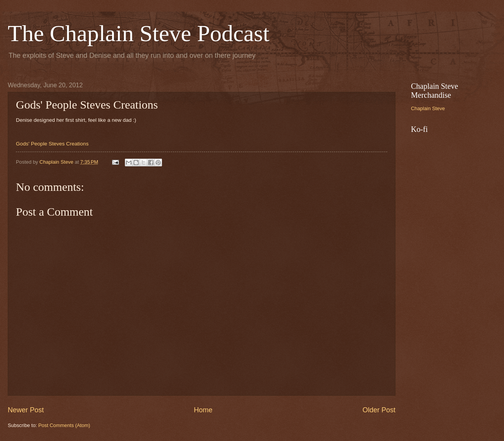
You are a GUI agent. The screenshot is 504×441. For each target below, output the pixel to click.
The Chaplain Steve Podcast (139, 33)
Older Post (379, 410)
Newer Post (26, 410)
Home (203, 410)
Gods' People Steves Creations (52, 144)
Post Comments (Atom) (64, 425)
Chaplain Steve (428, 108)
